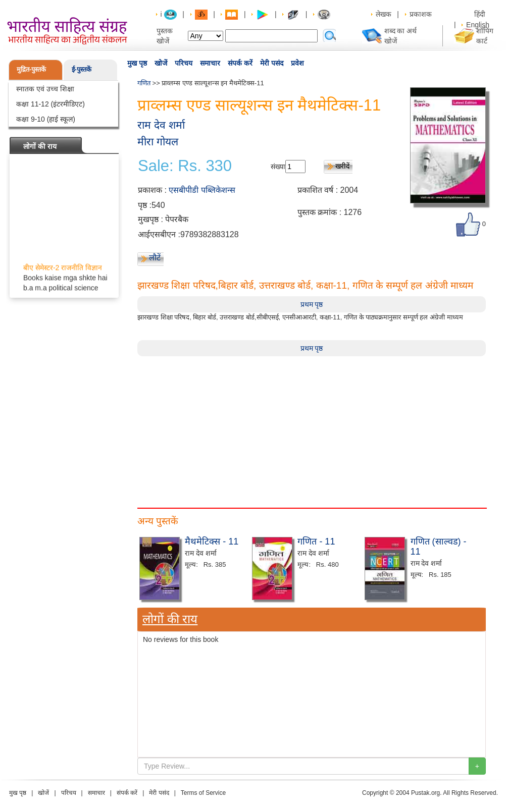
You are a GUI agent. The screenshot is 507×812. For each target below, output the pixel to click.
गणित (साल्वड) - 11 (439, 547)
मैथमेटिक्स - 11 (212, 542)
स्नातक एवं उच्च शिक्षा (45, 89)
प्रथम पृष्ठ (312, 304)
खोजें (161, 63)
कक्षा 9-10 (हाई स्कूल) (46, 119)
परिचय (184, 63)
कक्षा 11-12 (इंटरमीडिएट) (50, 104)
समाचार (210, 63)
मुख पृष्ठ (137, 63)
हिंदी (481, 14)
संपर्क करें (240, 63)
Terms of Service (203, 793)
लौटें (155, 258)
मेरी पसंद (272, 63)
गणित (144, 83)
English (478, 25)
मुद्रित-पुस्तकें (31, 69)
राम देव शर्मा (161, 125)
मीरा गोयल (158, 142)
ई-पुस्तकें (82, 69)
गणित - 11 (316, 542)
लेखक (384, 14)
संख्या (278, 167)
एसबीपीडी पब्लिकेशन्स (202, 190)
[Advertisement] (312, 427)
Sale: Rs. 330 (185, 166)
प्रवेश (297, 63)
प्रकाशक (421, 14)
